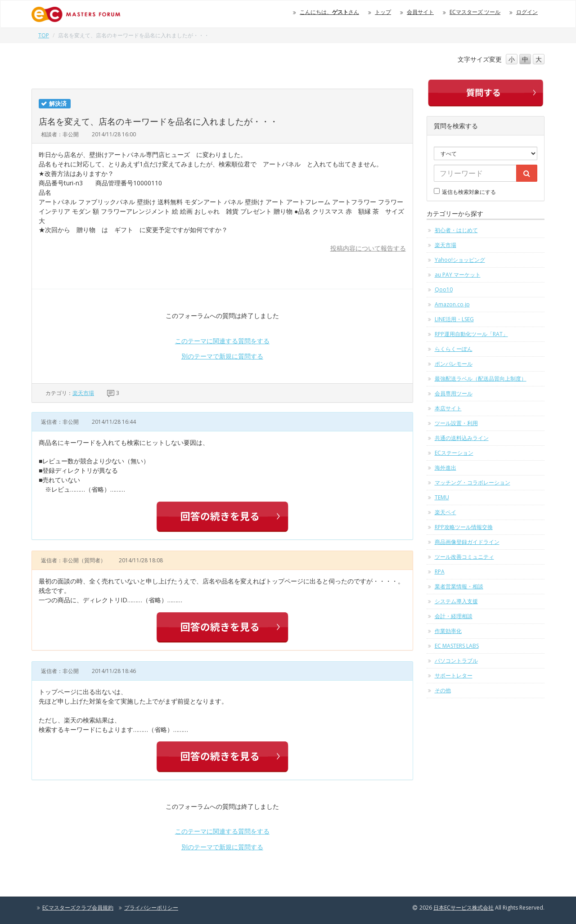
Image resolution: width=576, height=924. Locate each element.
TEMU (442, 497)
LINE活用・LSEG (454, 319)
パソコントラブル (456, 661)
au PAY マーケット (458, 275)
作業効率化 (448, 631)
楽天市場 (83, 393)
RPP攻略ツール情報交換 (464, 527)
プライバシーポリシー (151, 908)
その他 (443, 690)
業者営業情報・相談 (459, 586)
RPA (440, 572)
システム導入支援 (456, 601)
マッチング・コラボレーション (472, 482)
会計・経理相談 (454, 616)
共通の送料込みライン (462, 438)
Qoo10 (444, 289)
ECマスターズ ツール (475, 12)
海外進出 (445, 468)
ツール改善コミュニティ (464, 557)
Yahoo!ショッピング (460, 260)
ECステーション (454, 453)
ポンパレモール (454, 364)
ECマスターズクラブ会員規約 (78, 908)
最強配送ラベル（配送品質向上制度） (481, 379)
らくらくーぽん (454, 349)
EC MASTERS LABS (457, 646)
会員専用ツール (454, 393)
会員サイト (420, 12)
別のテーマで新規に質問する (222, 356)
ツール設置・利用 (456, 423)
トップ (383, 12)
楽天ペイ (445, 512)
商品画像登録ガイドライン (467, 542)
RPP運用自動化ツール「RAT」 (471, 334)
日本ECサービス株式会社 (463, 908)
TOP (44, 35)
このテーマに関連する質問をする (222, 341)
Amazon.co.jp (452, 304)
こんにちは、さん (329, 12)
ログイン (527, 12)
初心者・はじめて (456, 230)
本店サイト (448, 408)
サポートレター (454, 675)
